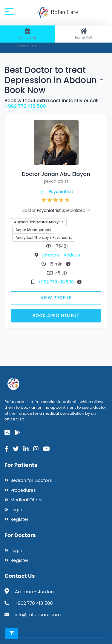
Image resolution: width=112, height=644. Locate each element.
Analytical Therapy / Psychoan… (44, 237)
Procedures (23, 490)
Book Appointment (56, 316)
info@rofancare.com (38, 614)
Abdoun (72, 255)
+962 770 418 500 (25, 106)
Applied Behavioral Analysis (39, 222)
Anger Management (34, 230)
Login (16, 510)
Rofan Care (57, 13)
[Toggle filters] (12, 634)
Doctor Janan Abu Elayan (56, 174)
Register (19, 519)
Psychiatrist (61, 191)
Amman (51, 255)
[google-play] (17, 432)
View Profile (56, 298)
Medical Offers (26, 500)
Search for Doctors (31, 480)
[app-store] (7, 432)
